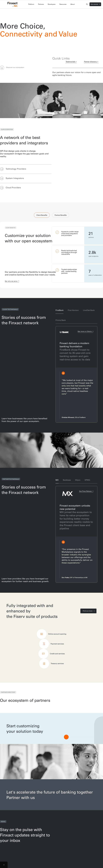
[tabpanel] (51, 255)
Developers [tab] (52, 4)
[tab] (26, 169)
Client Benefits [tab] (42, 215)
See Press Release (85, 491)
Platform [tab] (31, 4)
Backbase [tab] (67, 480)
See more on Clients (85, 331)
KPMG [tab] (87, 480)
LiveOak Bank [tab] (89, 310)
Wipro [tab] (78, 480)
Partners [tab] (41, 4)
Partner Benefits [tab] (61, 215)
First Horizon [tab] (73, 310)
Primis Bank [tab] (61, 320)
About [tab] (73, 4)
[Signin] (95, 4)
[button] (2, 68)
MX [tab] (57, 480)
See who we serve (11, 281)
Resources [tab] (63, 4)
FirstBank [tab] (59, 310)
